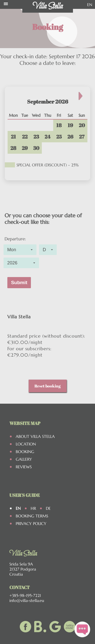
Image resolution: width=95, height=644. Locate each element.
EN (90, 5)
